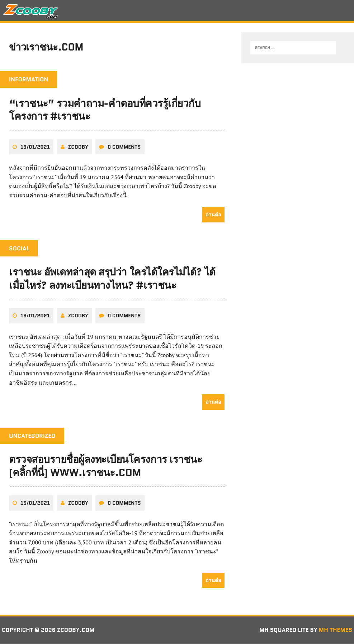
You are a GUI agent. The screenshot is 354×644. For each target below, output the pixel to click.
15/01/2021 (35, 504)
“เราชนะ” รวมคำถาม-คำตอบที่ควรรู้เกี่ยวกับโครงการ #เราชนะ (105, 110)
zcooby (78, 147)
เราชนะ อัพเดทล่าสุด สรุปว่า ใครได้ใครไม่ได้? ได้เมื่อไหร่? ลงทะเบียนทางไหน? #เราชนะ (112, 279)
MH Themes (336, 630)
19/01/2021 (35, 147)
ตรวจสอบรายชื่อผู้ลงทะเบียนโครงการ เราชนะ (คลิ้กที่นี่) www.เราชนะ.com (105, 466)
